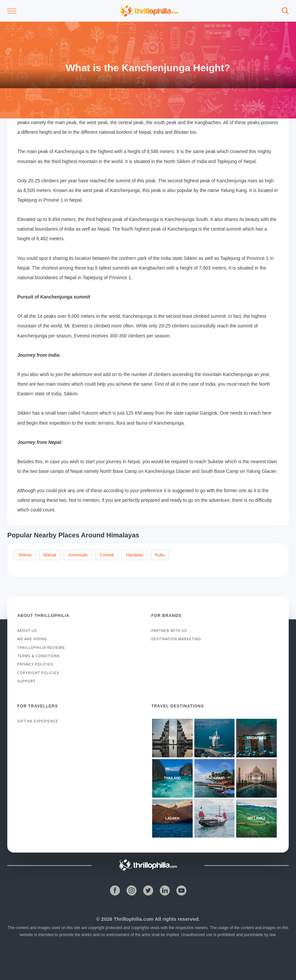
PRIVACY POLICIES (35, 664)
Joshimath (78, 555)
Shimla (25, 555)
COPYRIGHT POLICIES (38, 673)
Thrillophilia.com (134, 919)
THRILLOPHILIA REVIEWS (41, 648)
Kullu (160, 555)
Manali (50, 555)
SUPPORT (26, 681)
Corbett (107, 555)
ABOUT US (27, 631)
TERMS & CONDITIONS (39, 656)
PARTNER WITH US (169, 631)
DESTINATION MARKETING (176, 639)
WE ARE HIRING (32, 639)
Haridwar (135, 555)
